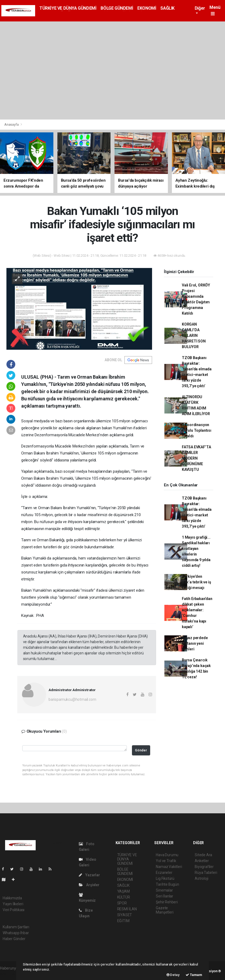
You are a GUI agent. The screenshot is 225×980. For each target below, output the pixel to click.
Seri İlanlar (165, 896)
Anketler (202, 861)
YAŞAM (123, 891)
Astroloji (201, 878)
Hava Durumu (167, 855)
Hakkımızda (12, 898)
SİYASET (125, 915)
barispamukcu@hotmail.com (72, 699)
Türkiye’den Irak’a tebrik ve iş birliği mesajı (196, 582)
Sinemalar (164, 890)
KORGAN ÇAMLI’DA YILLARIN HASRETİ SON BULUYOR (194, 336)
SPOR (122, 903)
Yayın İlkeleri (13, 904)
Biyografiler (204, 867)
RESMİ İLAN (127, 909)
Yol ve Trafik (166, 861)
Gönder (141, 750)
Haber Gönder (14, 939)
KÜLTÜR (124, 897)
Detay (173, 975)
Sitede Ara (203, 855)
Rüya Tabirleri (206, 873)
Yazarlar (89, 875)
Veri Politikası (14, 910)
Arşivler (89, 885)
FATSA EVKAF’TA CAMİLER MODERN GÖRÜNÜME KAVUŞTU (196, 458)
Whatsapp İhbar (16, 933)
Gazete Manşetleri (165, 910)
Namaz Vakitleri (169, 867)
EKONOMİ (147, 8)
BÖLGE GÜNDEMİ (117, 8)
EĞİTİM (123, 921)
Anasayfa (12, 124)
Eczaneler (164, 873)
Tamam (194, 975)
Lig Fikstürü (165, 878)
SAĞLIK (167, 8)
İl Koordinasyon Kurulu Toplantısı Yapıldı (197, 430)
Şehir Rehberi (167, 902)
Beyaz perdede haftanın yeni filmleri (195, 643)
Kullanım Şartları (16, 927)
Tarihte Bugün (167, 884)
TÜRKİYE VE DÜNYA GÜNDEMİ (68, 8)
